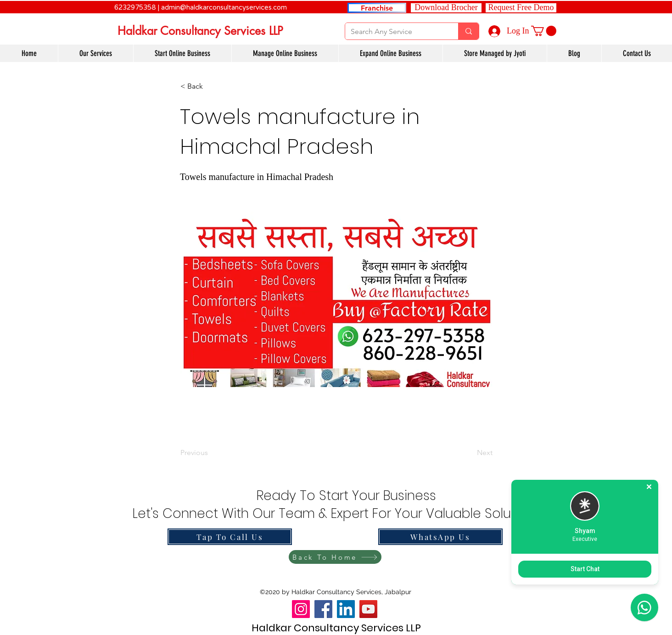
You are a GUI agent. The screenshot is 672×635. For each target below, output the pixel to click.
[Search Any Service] (395, 32)
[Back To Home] (335, 557)
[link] (544, 31)
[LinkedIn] (346, 609)
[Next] (470, 453)
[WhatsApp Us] (440, 537)
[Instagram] (301, 609)
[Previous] (211, 453)
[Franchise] (377, 8)
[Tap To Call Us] (230, 537)
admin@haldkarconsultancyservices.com (224, 7)
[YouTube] (368, 609)
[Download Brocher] (446, 8)
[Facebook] (323, 609)
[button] (521, 8)
